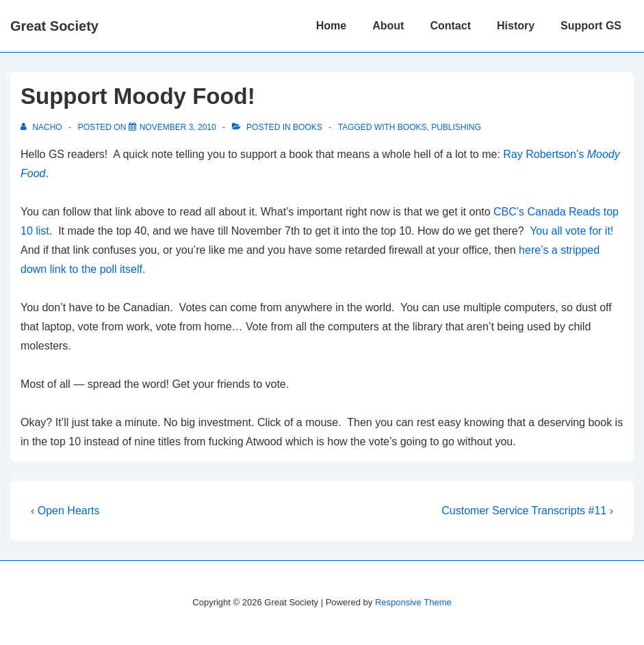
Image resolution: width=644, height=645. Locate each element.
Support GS (591, 26)
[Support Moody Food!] (178, 127)
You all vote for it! (571, 231)
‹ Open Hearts (65, 511)
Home (331, 26)
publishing (456, 127)
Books (308, 127)
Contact (450, 26)
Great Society (54, 26)
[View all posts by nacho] (42, 127)
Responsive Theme (413, 602)
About (388, 26)
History (516, 26)
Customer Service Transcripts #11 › (527, 511)
